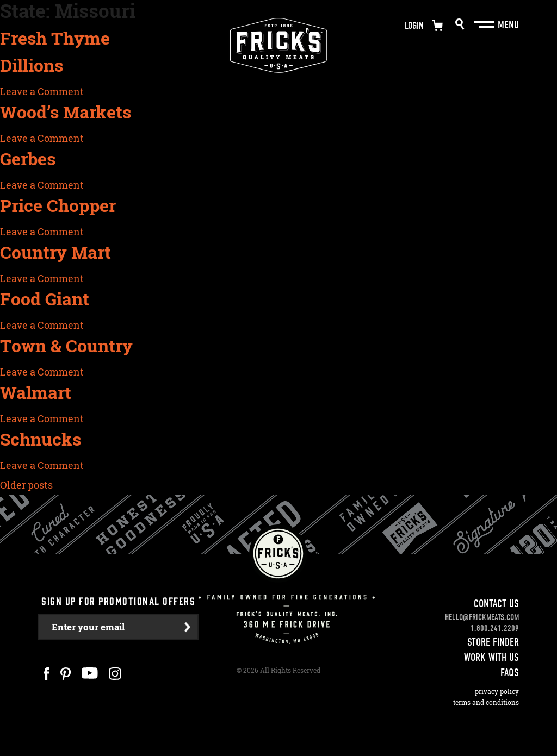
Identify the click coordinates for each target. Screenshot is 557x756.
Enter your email (88, 627)
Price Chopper (58, 205)
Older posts (26, 485)
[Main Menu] (485, 24)
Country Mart (55, 252)
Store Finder (493, 642)
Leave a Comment (42, 91)
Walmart (36, 392)
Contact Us (496, 604)
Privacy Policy (497, 692)
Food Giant (45, 299)
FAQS (510, 673)
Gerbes (28, 159)
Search (460, 24)
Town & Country (66, 346)
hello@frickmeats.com (482, 617)
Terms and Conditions (486, 702)
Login (414, 26)
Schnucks (41, 439)
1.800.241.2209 (495, 628)
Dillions (32, 65)
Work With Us (491, 657)
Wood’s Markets (66, 112)
